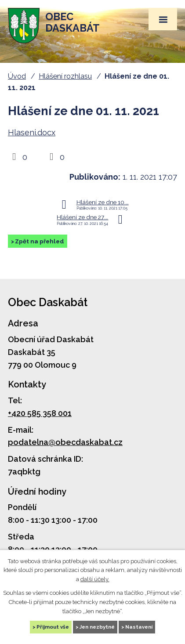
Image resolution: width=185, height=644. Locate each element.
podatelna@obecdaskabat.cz (65, 442)
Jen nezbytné (97, 627)
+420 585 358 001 (40, 413)
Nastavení (139, 627)
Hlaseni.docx (32, 132)
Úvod (17, 76)
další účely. (95, 580)
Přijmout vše (53, 627)
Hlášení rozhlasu (65, 76)
